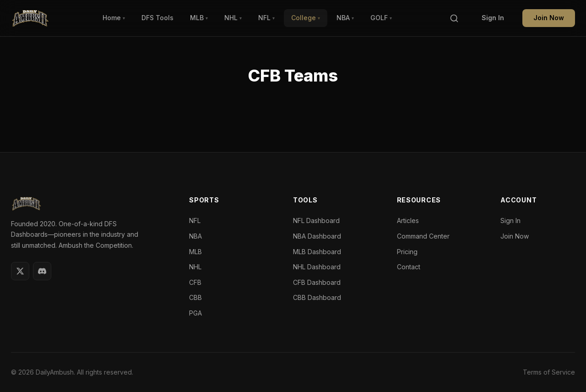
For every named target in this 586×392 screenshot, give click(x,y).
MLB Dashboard (317, 252)
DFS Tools (157, 18)
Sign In (493, 18)
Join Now (549, 18)
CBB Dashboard (317, 297)
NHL (233, 18)
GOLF (381, 18)
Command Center (423, 236)
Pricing (407, 252)
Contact (409, 267)
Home (114, 18)
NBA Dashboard (317, 236)
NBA (345, 18)
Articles (408, 220)
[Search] (454, 18)
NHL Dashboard (317, 267)
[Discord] (42, 271)
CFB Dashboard (317, 282)
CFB (195, 282)
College (306, 18)
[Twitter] (20, 271)
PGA (195, 313)
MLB (199, 18)
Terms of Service (549, 372)
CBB (195, 297)
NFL (266, 18)
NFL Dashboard (316, 220)
